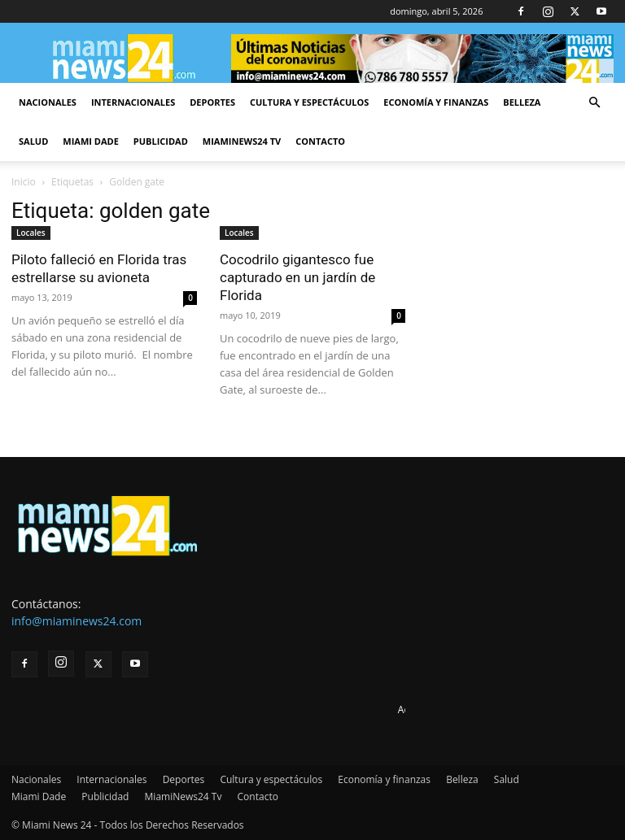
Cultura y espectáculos (309, 102)
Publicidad (161, 141)
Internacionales (133, 102)
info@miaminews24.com (76, 621)
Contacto (320, 141)
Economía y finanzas (436, 102)
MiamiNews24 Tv (242, 141)
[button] (594, 103)
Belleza (522, 102)
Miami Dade (91, 141)
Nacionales (48, 102)
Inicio (24, 182)
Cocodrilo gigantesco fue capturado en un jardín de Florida (297, 277)
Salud (33, 141)
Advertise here (431, 709)
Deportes (212, 102)
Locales (31, 233)
